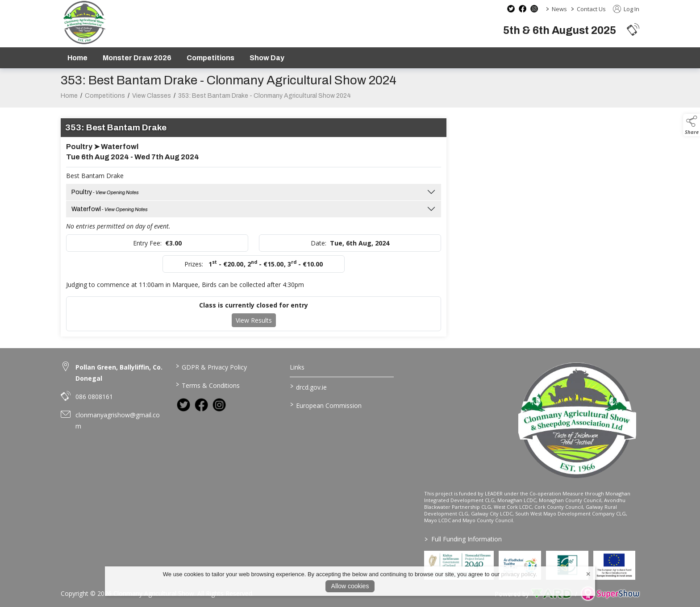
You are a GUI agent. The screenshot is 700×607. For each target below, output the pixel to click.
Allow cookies (350, 586)
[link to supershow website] (610, 594)
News (559, 9)
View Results (254, 329)
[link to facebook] (201, 405)
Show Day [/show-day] (267, 58)
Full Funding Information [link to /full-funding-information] (463, 539)
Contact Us (591, 9)
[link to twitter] (183, 405)
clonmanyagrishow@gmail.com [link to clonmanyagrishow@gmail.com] (118, 420)
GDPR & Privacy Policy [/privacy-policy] (211, 366)
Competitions (105, 104)
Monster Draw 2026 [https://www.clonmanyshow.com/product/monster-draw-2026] (137, 58)
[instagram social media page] (534, 9)
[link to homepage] (84, 23)
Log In (626, 9)
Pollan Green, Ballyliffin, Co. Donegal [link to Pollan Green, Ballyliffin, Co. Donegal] (119, 373)
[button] (633, 29)
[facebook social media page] (523, 9)
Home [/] (77, 58)
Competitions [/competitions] (210, 58)
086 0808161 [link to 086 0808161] (94, 397)
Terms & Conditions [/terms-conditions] (207, 385)
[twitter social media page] (511, 9)
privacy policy (519, 574)
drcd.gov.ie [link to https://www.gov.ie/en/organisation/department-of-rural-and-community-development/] (308, 387)
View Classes (152, 104)
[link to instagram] (219, 405)
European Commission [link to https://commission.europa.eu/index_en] (326, 405)
